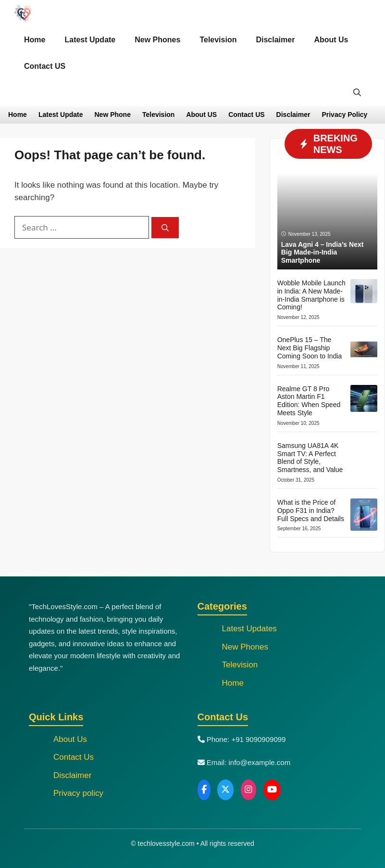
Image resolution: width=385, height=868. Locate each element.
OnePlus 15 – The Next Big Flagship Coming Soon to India (310, 348)
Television (218, 40)
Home (35, 40)
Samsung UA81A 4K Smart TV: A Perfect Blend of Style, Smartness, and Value (310, 458)
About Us (331, 40)
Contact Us (74, 757)
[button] (357, 93)
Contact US (45, 66)
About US (201, 115)
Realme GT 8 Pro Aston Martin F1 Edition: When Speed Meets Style (309, 401)
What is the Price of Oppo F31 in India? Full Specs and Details (311, 511)
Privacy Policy (344, 115)
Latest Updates (249, 629)
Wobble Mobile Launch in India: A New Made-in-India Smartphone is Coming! (311, 295)
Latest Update (90, 40)
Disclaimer (275, 40)
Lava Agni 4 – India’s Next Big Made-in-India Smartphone (323, 253)
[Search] (165, 228)
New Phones (157, 40)
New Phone (112, 115)
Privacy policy (78, 793)
